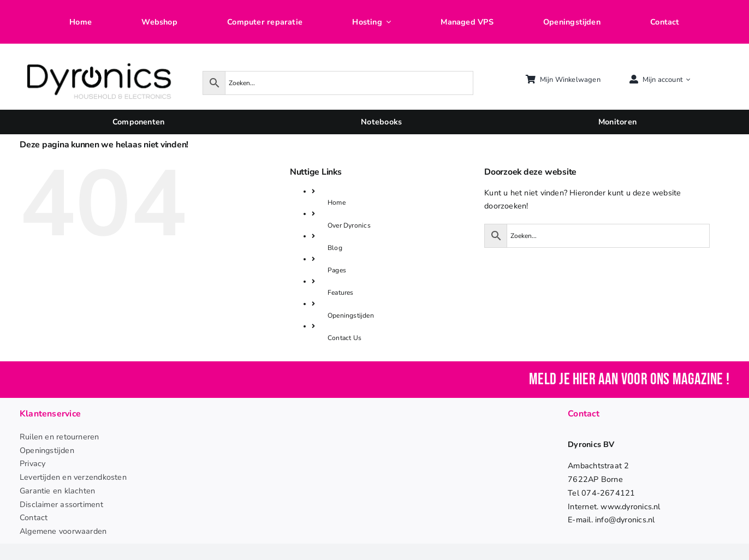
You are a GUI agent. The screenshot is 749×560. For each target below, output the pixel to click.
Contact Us (344, 338)
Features (341, 293)
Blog (335, 248)
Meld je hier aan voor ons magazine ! (629, 380)
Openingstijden (351, 315)
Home (337, 202)
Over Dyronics (349, 225)
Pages (337, 270)
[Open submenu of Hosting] (387, 22)
